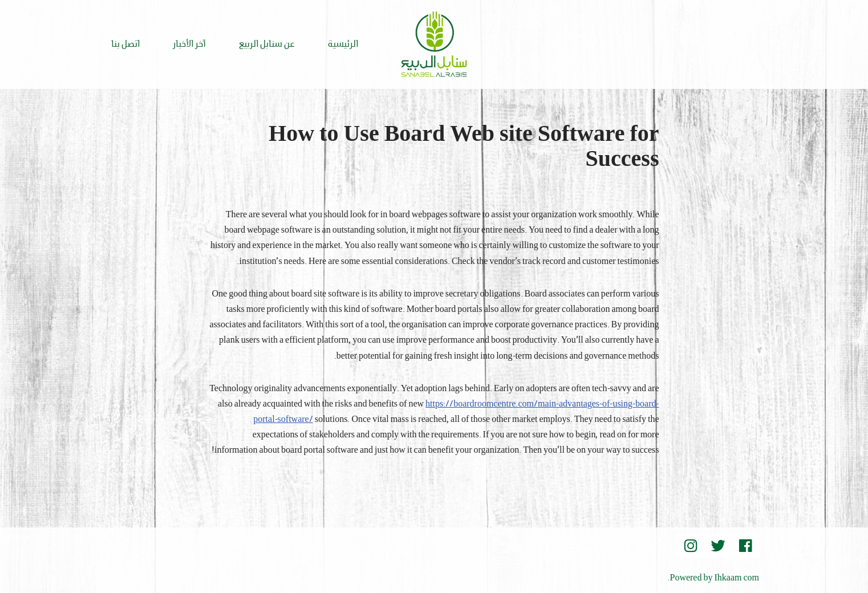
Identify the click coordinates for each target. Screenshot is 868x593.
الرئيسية (343, 44)
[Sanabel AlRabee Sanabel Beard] (434, 44)
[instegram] (691, 546)
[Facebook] (745, 546)
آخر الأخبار (189, 44)
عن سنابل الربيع (267, 44)
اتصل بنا (125, 44)
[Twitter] (718, 546)
